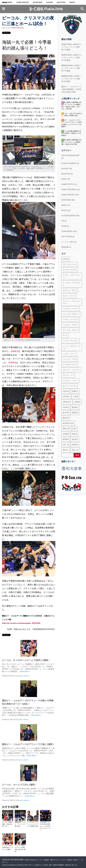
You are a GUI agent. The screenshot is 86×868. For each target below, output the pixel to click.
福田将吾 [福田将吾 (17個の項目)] (66, 439)
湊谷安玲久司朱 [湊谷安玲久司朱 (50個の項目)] (68, 423)
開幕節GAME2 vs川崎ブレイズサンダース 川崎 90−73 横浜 (71, 68)
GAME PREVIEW (17, 28)
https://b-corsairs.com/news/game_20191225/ (21, 623)
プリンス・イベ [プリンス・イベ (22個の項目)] (68, 375)
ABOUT (72, 2)
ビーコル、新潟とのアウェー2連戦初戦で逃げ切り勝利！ (20, 849)
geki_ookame (25, 676)
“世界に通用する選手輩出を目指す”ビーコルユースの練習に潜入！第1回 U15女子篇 (71, 142)
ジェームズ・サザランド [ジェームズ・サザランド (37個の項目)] (71, 314)
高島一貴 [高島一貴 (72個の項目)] (75, 450)
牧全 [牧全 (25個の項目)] (75, 429)
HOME (5, 3)
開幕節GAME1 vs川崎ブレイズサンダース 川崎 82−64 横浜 (71, 79)
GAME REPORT (23, 2)
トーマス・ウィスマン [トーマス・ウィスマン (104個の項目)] (70, 341)
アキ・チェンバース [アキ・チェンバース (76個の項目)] (70, 264)
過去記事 (65, 247)
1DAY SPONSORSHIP (70, 155)
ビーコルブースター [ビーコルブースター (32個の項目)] (70, 364)
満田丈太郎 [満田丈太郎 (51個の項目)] (67, 429)
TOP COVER (67, 237)
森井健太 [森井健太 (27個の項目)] (75, 407)
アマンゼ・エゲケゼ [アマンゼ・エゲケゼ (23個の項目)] (70, 270)
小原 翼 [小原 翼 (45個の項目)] (75, 397)
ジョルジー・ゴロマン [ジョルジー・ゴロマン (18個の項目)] (70, 325)
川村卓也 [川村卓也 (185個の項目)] (66, 407)
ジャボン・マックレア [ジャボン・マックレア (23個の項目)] (70, 319)
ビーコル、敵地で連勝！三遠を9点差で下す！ (7, 824)
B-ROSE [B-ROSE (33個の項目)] (66, 259)
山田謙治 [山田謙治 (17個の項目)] (77, 402)
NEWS (64, 205)
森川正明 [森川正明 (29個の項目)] (66, 413)
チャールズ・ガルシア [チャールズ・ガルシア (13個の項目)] (70, 330)
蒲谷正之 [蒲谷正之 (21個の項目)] (66, 450)
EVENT (64, 179)
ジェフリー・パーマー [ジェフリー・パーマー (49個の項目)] (70, 309)
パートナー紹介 (68, 242)
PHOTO (65, 210)
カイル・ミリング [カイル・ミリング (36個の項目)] (69, 296)
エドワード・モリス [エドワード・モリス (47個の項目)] (70, 290)
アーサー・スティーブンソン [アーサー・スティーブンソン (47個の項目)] (71, 276)
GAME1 (14, 351)
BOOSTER (61, 2)
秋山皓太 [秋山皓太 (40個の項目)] (75, 439)
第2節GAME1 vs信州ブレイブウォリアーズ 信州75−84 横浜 (71, 58)
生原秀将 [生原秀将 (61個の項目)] (66, 434)
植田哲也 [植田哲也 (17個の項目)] (75, 413)
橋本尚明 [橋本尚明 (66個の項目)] (66, 418)
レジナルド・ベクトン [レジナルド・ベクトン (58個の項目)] (70, 380)
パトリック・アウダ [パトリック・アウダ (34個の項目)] (70, 359)
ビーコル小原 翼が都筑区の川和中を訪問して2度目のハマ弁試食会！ (71, 133)
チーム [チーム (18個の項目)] (65, 335)
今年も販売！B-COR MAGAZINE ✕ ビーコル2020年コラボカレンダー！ (45, 826)
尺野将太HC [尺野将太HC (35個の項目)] (67, 402)
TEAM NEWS (67, 231)
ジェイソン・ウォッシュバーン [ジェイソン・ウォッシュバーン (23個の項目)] (71, 302)
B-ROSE (50, 2)
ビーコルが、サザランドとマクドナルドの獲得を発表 (33, 824)
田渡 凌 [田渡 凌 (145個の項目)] (74, 434)
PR (63, 221)
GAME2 (12, 363)
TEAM (64, 226)
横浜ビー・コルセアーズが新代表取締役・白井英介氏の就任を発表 (71, 89)
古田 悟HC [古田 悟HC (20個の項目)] (66, 397)
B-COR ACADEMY (69, 163)
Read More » (25, 671)
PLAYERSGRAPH (69, 216)
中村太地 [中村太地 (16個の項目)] (66, 391)
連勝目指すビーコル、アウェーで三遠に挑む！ (20, 824)
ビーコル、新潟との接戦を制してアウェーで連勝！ (7, 848)
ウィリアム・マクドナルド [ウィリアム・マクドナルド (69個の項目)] (71, 284)
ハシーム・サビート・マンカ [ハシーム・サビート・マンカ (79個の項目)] (71, 347)
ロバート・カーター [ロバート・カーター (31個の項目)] (70, 386)
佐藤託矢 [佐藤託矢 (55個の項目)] (75, 391)
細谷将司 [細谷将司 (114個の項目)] (75, 445)
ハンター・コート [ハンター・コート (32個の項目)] (69, 354)
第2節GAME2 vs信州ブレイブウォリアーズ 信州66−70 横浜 (71, 47)
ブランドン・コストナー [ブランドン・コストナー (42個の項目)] (71, 370)
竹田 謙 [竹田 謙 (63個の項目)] (66, 445)
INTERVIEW (38, 2)
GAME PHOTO (67, 184)
